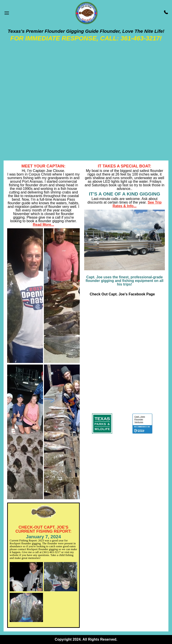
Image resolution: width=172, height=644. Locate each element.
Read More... (43, 225)
